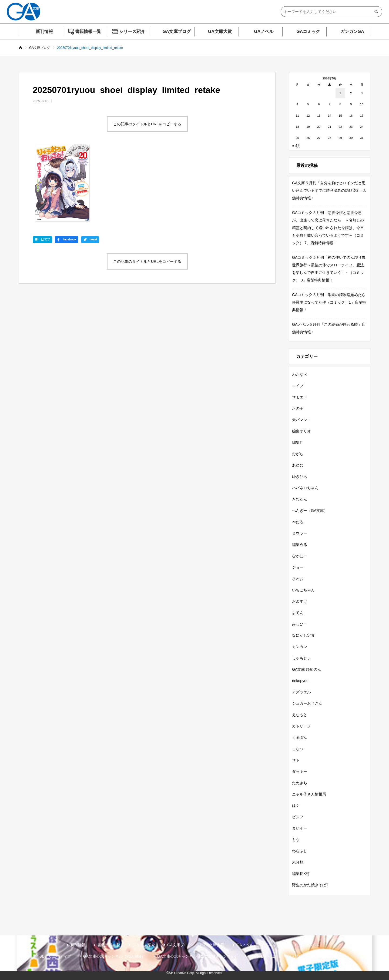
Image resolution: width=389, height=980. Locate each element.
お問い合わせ (326, 956)
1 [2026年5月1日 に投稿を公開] (340, 93)
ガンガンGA (352, 31)
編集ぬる (300, 545)
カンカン (300, 647)
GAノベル (264, 31)
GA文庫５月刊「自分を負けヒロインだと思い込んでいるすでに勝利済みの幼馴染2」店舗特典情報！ (329, 190)
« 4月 (296, 146)
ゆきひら (300, 476)
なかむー (300, 556)
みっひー (300, 624)
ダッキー (300, 771)
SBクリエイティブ (55, 956)
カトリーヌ (301, 726)
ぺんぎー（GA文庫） (310, 511)
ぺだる (298, 522)
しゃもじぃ (301, 658)
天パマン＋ (301, 420)
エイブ (298, 386)
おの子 (298, 408)
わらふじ (300, 851)
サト (296, 760)
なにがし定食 (303, 635)
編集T (297, 442)
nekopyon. (301, 681)
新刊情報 (44, 31)
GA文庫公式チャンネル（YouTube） (114, 956)
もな (296, 840)
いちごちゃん (303, 590)
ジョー (298, 567)
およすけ (300, 601)
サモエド (300, 397)
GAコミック (308, 31)
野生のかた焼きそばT (310, 885)
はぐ (296, 806)
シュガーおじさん (307, 703)
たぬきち (300, 783)
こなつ (298, 749)
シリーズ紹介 (132, 31)
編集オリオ (301, 431)
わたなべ (300, 374)
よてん (298, 613)
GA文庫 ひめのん (307, 669)
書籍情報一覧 (88, 31)
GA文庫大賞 (220, 31)
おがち (298, 454)
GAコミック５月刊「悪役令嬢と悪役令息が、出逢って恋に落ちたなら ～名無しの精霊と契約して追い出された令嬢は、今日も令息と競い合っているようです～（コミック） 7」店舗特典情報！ (328, 228)
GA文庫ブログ (177, 31)
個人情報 (295, 956)
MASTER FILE (263, 956)
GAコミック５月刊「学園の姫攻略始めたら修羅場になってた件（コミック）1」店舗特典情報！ (329, 302)
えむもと (300, 715)
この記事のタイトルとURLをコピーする (147, 124)
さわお (298, 579)
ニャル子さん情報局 (309, 794)
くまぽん (300, 737)
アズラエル (301, 692)
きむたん (300, 499)
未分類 (298, 862)
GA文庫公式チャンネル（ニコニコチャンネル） (198, 956)
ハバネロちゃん (305, 488)
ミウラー (300, 533)
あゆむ (298, 465)
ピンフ (298, 817)
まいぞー (300, 828)
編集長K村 (301, 874)
